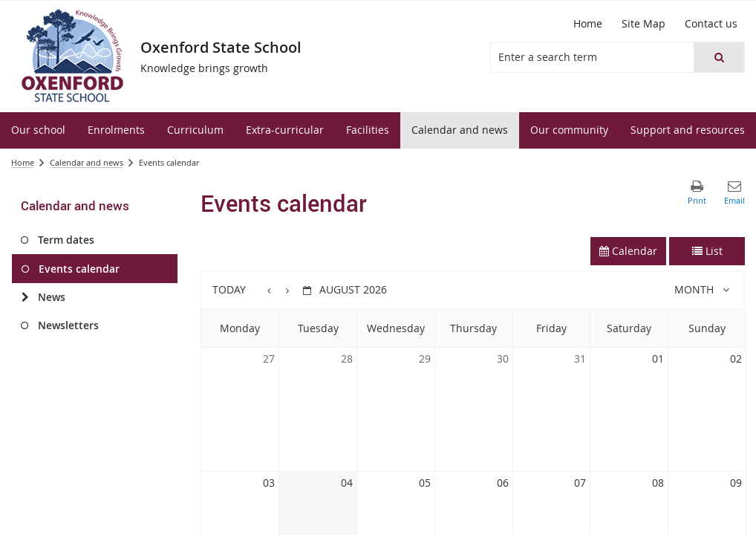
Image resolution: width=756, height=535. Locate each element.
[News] (25, 297)
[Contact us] (711, 24)
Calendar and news (87, 162)
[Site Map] (643, 24)
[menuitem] (38, 130)
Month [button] (694, 289)
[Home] (588, 24)
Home (23, 162)
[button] (719, 57)
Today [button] (229, 289)
